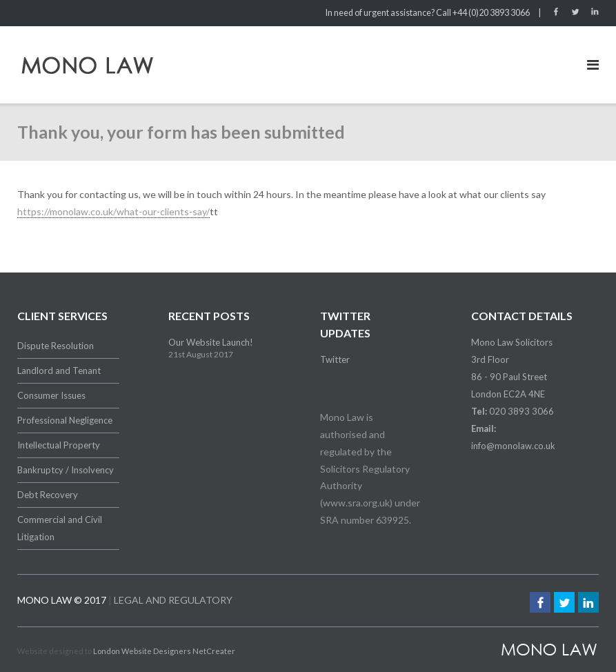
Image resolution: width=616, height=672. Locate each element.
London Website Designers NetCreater (164, 651)
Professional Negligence (65, 420)
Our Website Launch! (211, 342)
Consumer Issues (51, 395)
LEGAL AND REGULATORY (173, 600)
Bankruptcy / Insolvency (66, 470)
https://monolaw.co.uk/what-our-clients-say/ (113, 211)
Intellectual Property (59, 445)
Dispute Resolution (56, 346)
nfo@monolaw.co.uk (514, 446)
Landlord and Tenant (59, 370)
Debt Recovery (48, 495)
